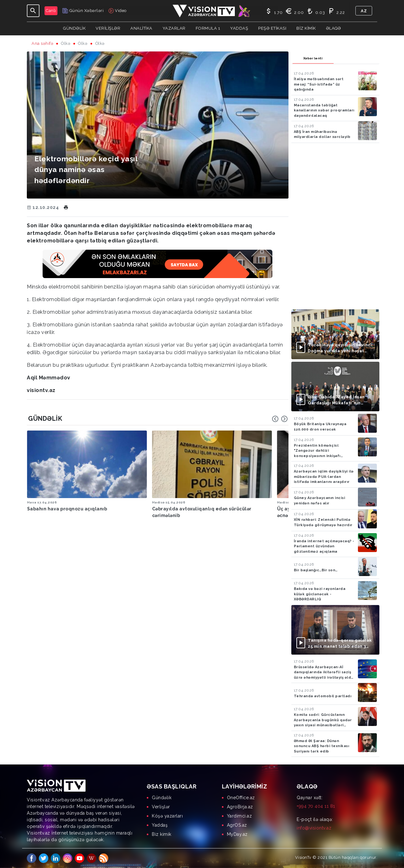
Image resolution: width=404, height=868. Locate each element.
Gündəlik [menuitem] (162, 798)
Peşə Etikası (272, 28)
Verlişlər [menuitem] (161, 807)
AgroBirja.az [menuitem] (240, 807)
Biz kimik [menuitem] (162, 834)
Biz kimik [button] (306, 28)
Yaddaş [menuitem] (160, 825)
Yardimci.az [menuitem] (240, 816)
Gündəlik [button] (74, 28)
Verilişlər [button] (108, 28)
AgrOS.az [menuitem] (237, 825)
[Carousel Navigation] (280, 419)
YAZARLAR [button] (174, 28)
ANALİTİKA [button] (141, 28)
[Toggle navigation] (33, 11)
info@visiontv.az (314, 828)
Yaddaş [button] (239, 28)
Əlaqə (334, 28)
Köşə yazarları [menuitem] (167, 816)
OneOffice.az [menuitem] (241, 798)
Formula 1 (208, 28)
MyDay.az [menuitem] (237, 834)
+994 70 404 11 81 (316, 806)
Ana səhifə (42, 43)
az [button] (364, 11)
